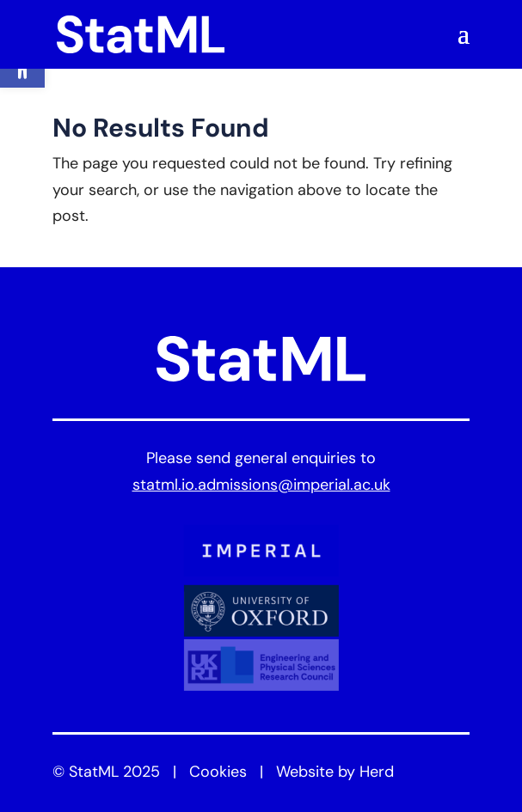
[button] (464, 45)
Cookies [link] (218, 773)
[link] (141, 35)
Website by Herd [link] (335, 773)
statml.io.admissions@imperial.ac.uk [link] (261, 486)
